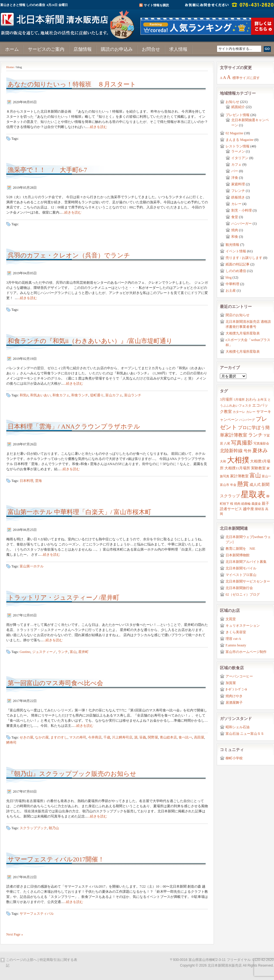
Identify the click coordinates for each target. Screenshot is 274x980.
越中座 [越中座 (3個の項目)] (249, 509)
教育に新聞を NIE (240, 549)
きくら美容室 (236, 632)
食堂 (235, 217)
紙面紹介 (238, 107)
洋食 (235, 178)
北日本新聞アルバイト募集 (246, 562)
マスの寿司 (78, 737)
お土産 (231, 291)
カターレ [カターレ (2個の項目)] (239, 412)
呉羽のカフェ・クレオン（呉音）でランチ (69, 255)
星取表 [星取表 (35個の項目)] (253, 494)
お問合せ (151, 49)
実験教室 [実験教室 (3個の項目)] (258, 468)
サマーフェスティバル (37, 914)
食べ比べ (185, 737)
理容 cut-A (233, 639)
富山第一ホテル (32, 566)
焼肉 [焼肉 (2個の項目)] (237, 504)
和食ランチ (80, 395)
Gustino (25, 652)
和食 (235, 237)
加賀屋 (231, 683)
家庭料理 (238, 184)
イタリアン (240, 158)
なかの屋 (42, 737)
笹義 (143, 737)
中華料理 (232, 284)
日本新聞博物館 (238, 555)
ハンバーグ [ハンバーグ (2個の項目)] (247, 420)
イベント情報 (236, 251)
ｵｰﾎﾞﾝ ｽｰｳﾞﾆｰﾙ (236, 689)
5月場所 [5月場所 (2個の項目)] (239, 400)
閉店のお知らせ (238, 315)
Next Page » (15, 934)
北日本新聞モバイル (241, 568)
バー (235, 171)
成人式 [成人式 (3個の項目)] (255, 485)
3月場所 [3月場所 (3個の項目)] (226, 399)
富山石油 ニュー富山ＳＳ (245, 734)
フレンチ (238, 191)
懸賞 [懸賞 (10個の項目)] (243, 484)
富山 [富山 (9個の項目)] (255, 475)
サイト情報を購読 (156, 5)
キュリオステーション (243, 626)
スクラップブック (33, 828)
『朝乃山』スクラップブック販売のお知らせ (72, 774)
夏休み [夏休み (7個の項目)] (260, 451)
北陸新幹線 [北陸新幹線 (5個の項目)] (231, 451)
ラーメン (238, 151)
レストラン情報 (238, 146)
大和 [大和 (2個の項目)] (223, 461)
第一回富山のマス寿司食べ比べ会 (55, 683)
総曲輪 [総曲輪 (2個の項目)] (246, 504)
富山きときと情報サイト (69, 22)
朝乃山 (54, 828)
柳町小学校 (234, 758)
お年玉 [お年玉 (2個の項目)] (262, 400)
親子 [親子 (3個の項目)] (265, 504)
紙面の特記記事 (238, 264)
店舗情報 (83, 49)
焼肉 (235, 230)
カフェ (236, 165)
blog (229, 277)
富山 (73, 652)
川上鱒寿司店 (122, 737)
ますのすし (59, 737)
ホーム (12, 49)
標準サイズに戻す (246, 78)
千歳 (107, 737)
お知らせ (232, 102)
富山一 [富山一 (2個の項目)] (266, 476)
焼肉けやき (234, 696)
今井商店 (95, 737)
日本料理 (26, 481)
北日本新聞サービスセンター (248, 581)
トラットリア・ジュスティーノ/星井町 (64, 597)
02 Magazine (234, 133)
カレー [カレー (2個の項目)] (251, 412)
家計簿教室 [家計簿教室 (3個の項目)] (239, 476)
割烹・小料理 (242, 210)
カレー (236, 204)
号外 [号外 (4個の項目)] (248, 451)
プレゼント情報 (238, 115)
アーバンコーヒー (239, 676)
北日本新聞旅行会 (239, 588)
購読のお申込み (117, 49)
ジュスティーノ (44, 652)
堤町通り (97, 395)
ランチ (63, 652)
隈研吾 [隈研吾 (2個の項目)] (260, 509)
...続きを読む (97, 127)
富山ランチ (133, 395)
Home (10, 67)
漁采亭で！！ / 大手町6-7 (47, 170)
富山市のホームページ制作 (246, 652)
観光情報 (232, 245)
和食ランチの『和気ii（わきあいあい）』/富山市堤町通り (90, 341)
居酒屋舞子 (234, 703)
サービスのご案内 (46, 49)
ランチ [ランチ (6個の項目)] (255, 435)
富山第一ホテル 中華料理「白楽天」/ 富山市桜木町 (79, 512)
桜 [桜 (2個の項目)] (232, 504)
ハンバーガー (242, 224)
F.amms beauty (236, 645)
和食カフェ (61, 395)
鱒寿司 (11, 742)
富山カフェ (114, 395)
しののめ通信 (236, 271)
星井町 (83, 652)
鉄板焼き (238, 197)
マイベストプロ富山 (241, 575)
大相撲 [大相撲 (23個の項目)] (238, 460)
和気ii (24, 395)
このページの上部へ (21, 960)
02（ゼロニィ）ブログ (243, 595)
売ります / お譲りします (244, 258)
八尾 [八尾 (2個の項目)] (227, 444)
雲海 (38, 481)
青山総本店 (168, 737)
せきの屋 (26, 737)
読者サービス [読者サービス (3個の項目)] (231, 509)
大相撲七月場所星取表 (243, 352)
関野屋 (153, 737)
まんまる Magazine (240, 140)
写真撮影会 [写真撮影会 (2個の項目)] (261, 444)
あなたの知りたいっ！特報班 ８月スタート (72, 84)
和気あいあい (40, 395)
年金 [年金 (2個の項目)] (233, 485)
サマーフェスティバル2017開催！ (56, 859)
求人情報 (178, 49)
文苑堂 (231, 619)
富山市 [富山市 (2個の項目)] (225, 485)
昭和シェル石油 (238, 727)
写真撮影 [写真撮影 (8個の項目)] (242, 443)
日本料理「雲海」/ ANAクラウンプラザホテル (74, 426)
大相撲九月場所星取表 (243, 333)
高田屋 (199, 737)
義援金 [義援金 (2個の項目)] (256, 504)
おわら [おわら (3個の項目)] (251, 399)
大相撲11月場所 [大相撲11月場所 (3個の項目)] (237, 468)
